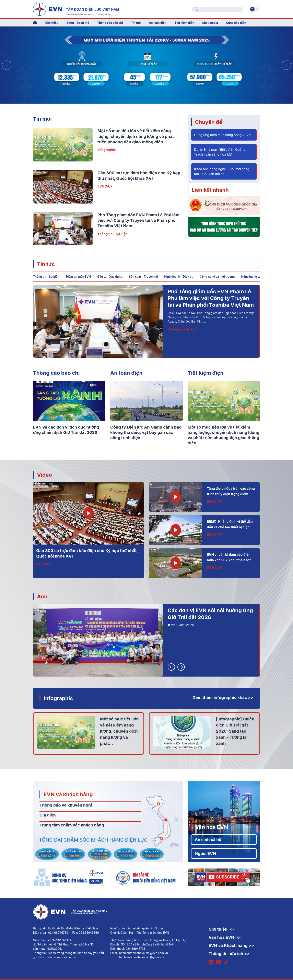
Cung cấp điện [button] (236, 23)
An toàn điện (126, 373)
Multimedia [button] (210, 23)
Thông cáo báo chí (110, 23)
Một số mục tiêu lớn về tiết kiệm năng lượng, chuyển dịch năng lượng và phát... (119, 731)
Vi (252, 9)
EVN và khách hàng (68, 794)
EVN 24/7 (105, 186)
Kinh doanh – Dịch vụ (179, 277)
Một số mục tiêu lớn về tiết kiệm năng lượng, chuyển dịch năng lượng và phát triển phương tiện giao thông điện (136, 136)
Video (44, 475)
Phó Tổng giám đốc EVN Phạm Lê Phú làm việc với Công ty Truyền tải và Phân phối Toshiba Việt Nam (138, 220)
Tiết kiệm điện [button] (184, 23)
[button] (286, 65)
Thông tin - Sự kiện (112, 234)
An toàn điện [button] (158, 23)
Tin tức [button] (136, 23)
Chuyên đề (209, 122)
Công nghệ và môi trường (217, 277)
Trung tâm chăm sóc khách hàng (72, 825)
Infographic (107, 150)
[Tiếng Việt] (76, 9)
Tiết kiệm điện (206, 373)
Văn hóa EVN (212, 827)
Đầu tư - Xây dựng (110, 277)
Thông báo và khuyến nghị (66, 805)
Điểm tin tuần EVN (78, 277)
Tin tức (46, 264)
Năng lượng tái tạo (254, 277)
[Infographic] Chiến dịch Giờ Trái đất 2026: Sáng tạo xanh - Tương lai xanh (235, 731)
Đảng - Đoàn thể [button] (78, 23)
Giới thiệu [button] (52, 23)
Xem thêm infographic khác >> (223, 697)
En (257, 9)
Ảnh (42, 596)
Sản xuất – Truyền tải (143, 277)
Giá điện (48, 815)
